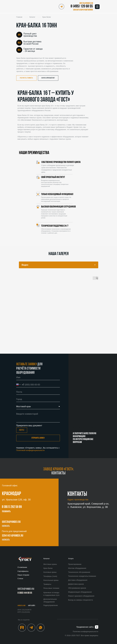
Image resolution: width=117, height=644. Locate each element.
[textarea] (38, 417)
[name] (38, 377)
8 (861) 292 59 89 (12, 507)
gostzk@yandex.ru (11, 522)
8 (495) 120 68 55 (82, 6)
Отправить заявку (38, 438)
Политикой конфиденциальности (30, 450)
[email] (38, 392)
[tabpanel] (58, 313)
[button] (83, 10)
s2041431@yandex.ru (13, 536)
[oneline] (38, 399)
